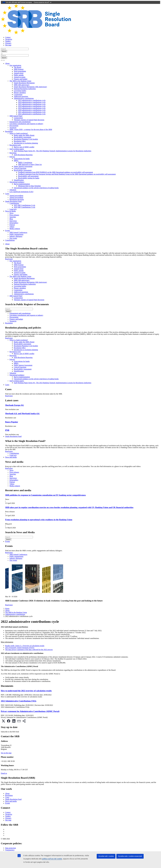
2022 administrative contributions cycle (32, 114)
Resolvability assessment (22, 137)
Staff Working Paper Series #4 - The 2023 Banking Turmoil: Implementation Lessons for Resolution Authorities (53, 151)
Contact (8, 37)
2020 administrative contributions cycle (32, 110)
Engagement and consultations (20, 122)
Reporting (13, 153)
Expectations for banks (22, 159)
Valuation (13, 190)
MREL (16, 161)
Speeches (13, 217)
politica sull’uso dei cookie (52, 859)
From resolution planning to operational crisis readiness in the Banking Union (39, 520)
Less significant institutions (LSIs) (21, 192)
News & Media (10, 211)
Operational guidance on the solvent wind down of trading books (36, 188)
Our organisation (15, 65)
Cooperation (18, 95)
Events (8, 231)
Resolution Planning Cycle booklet (26, 139)
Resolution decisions (17, 199)
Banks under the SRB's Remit (24, 135)
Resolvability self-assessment (28, 176)
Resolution (9, 131)
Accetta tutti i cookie (106, 856)
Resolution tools (15, 145)
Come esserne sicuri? (43, 2)
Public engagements (16, 234)
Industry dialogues (16, 236)
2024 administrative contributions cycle (32, 102)
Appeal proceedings (16, 196)
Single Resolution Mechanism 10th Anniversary (30, 87)
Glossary (8, 43)
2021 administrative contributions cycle (32, 112)
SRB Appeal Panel (16, 116)
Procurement (14, 126)
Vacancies (9, 39)
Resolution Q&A (20, 141)
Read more (9, 259)
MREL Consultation (25, 163)
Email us (4, 773)
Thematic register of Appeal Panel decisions (29, 120)
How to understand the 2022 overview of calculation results (26, 691)
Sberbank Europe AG (15, 405)
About (7, 63)
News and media (11, 457)
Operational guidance (17, 182)
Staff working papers (17, 149)
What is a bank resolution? (19, 133)
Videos (12, 227)
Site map (8, 45)
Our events (13, 238)
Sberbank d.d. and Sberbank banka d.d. (22, 413)
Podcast (12, 225)
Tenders (8, 41)
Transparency (10, 850)
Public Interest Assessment (23, 166)
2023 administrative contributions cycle (32, 100)
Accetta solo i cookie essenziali (130, 856)
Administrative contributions (24, 98)
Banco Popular (12, 422)
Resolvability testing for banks (29, 178)
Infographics (14, 223)
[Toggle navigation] (4, 60)
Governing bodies (20, 91)
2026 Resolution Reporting (23, 155)
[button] (3, 721)
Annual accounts (20, 77)
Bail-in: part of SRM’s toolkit (24, 147)
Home (7, 609)
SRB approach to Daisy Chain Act (30, 164)
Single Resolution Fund (13, 201)
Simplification (19, 180)
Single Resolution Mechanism (24, 83)
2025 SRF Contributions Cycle (24, 205)
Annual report (19, 73)
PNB (7, 430)
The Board (17, 67)
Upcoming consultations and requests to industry (26, 124)
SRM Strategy (19, 69)
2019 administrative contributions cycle (32, 108)
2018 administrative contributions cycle (32, 106)
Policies (12, 157)
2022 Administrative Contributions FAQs (19, 701)
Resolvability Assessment (23, 170)
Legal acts (13, 209)
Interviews (13, 221)
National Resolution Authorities (25, 89)
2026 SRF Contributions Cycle (24, 207)
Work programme (20, 71)
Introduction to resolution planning (26, 143)
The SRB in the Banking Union (20, 81)
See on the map (6, 753)
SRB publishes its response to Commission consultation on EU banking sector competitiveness (45, 495)
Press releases (14, 215)
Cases (7, 194)
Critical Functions (20, 168)
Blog (11, 219)
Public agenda (19, 75)
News (11, 213)
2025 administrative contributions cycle (32, 104)
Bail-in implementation (22, 184)
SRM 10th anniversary (22, 85)
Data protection (11, 848)
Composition (18, 118)
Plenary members (20, 93)
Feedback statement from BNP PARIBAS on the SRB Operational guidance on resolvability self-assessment (56, 172)
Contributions (14, 203)
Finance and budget (21, 79)
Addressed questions (21, 96)
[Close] (2, 54)
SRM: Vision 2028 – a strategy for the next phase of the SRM (31, 129)
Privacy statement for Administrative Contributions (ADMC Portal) (30, 711)
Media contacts (15, 229)
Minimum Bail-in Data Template (29, 186)
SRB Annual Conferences (18, 232)
